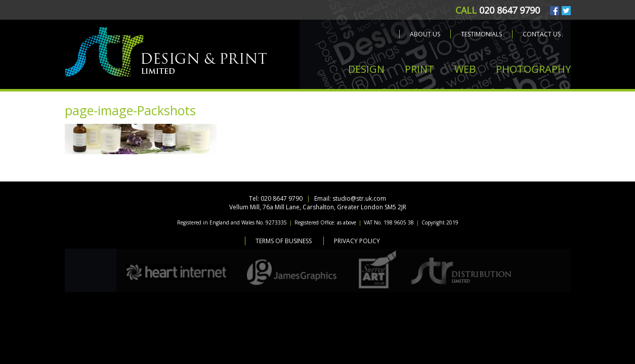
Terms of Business (284, 241)
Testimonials (481, 34)
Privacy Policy (357, 241)
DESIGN (366, 69)
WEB (465, 69)
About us (425, 34)
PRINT (419, 69)
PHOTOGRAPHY (533, 69)
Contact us (542, 34)
